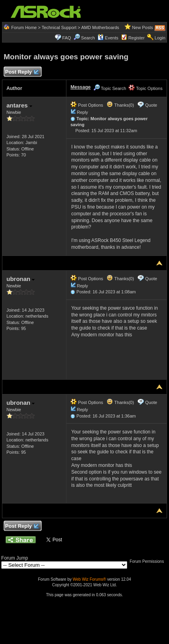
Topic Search (110, 88)
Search (88, 38)
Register (137, 38)
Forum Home (24, 27)
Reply (82, 112)
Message (81, 87)
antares (19, 105)
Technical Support (59, 27)
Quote (151, 105)
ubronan (20, 279)
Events (108, 38)
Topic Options (146, 88)
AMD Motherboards (100, 27)
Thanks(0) (120, 105)
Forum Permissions (149, 561)
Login (160, 38)
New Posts (143, 27)
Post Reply (21, 72)
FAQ (67, 38)
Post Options (87, 105)
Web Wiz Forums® (89, 579)
